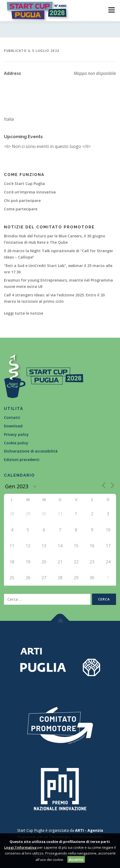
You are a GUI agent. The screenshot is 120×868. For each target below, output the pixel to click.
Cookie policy (16, 443)
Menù (111, 10)
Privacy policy (16, 434)
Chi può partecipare (22, 200)
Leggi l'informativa (20, 847)
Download (13, 426)
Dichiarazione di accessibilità (31, 451)
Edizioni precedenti (22, 460)
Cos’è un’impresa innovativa (30, 192)
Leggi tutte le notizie (24, 313)
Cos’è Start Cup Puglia (24, 184)
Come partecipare (21, 209)
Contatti (12, 417)
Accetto (76, 860)
